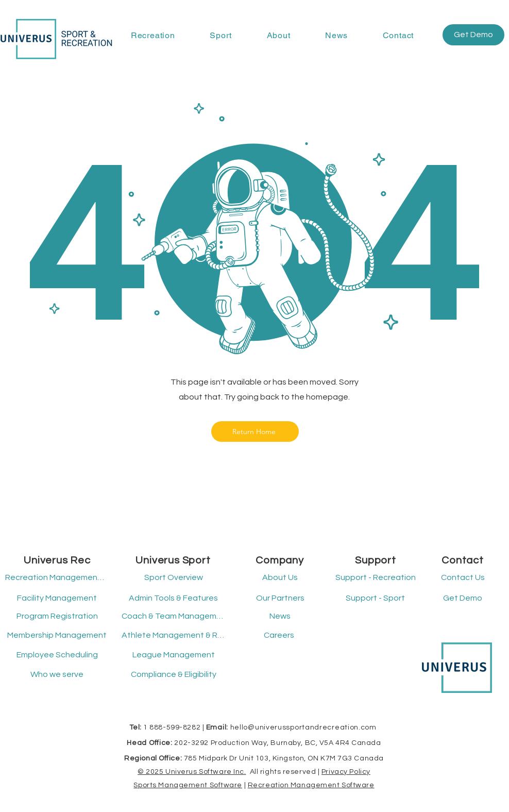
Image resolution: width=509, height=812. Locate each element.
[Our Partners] (280, 599)
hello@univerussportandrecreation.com (303, 727)
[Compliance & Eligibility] (173, 675)
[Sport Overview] (173, 578)
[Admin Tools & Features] (173, 599)
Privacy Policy (346, 772)
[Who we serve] (57, 675)
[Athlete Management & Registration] (173, 636)
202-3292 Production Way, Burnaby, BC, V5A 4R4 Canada (277, 743)
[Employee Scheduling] (57, 655)
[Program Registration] (57, 617)
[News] (280, 617)
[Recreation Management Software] (55, 578)
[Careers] (279, 636)
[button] (153, 35)
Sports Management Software (188, 785)
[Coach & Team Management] (173, 617)
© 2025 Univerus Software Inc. (192, 772)
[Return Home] (255, 432)
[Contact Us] (463, 578)
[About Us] (280, 578)
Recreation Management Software (311, 785)
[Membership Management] (57, 636)
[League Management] (173, 655)
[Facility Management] (57, 599)
